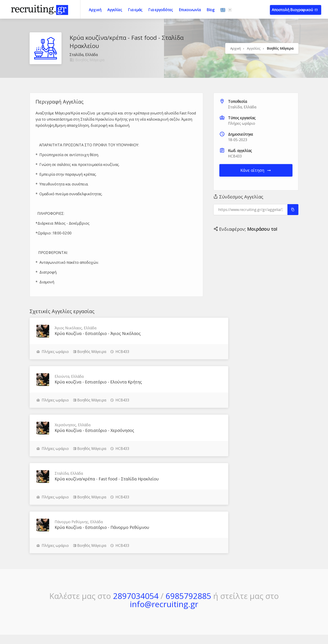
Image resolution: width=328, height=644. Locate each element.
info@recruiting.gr (164, 512)
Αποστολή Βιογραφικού (293, 10)
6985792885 (188, 504)
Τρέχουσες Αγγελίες (160, 579)
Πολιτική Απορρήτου (268, 579)
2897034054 (136, 504)
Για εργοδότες (161, 10)
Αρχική (95, 10)
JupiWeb (209, 630)
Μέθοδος (205, 570)
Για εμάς (135, 10)
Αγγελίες (115, 10)
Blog (211, 10)
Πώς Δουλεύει (209, 579)
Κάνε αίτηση (256, 170)
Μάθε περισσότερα (43, 586)
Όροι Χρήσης (262, 570)
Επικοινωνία (190, 10)
